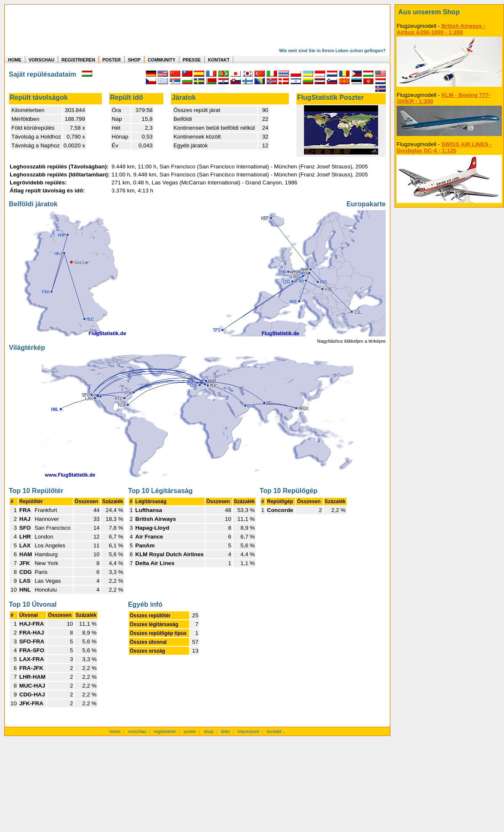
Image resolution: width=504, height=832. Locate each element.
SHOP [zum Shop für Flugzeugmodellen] (134, 60)
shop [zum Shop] (209, 731)
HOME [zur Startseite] (15, 60)
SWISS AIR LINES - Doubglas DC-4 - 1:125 (444, 147)
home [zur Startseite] (115, 731)
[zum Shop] (449, 12)
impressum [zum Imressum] (248, 731)
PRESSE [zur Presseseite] (192, 60)
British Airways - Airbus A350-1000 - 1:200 (441, 29)
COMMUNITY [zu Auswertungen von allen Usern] (162, 60)
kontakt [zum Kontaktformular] (274, 731)
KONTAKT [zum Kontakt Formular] (219, 60)
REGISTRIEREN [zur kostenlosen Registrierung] (78, 60)
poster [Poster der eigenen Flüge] (190, 731)
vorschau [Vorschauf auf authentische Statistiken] (137, 731)
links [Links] (225, 731)
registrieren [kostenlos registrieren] (165, 731)
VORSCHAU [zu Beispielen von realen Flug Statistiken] (41, 60)
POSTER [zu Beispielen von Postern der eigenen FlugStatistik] (112, 60)
